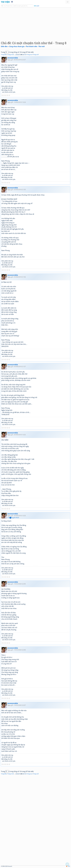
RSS (68, 866)
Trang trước (11, 55)
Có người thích (13, 518)
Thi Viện (5, 2)
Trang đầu (4, 55)
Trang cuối (36, 55)
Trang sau (29, 55)
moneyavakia (13, 58)
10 (25, 55)
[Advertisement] (35, 24)
